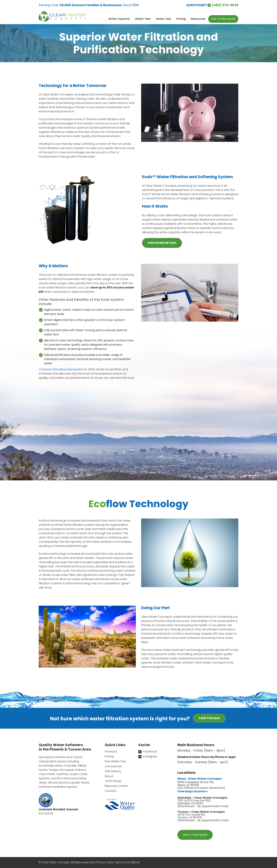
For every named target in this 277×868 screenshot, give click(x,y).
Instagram (148, 756)
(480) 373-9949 (223, 5)
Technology (113, 781)
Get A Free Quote (195, 835)
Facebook (148, 751)
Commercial (113, 766)
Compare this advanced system (61, 369)
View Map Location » (193, 791)
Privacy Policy (105, 862)
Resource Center (116, 786)
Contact (111, 791)
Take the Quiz (209, 718)
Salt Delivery (113, 771)
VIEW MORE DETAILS (162, 243)
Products (111, 751)
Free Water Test (115, 761)
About (109, 776)
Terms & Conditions (127, 862)
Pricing (109, 756)
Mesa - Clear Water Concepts (200, 779)
